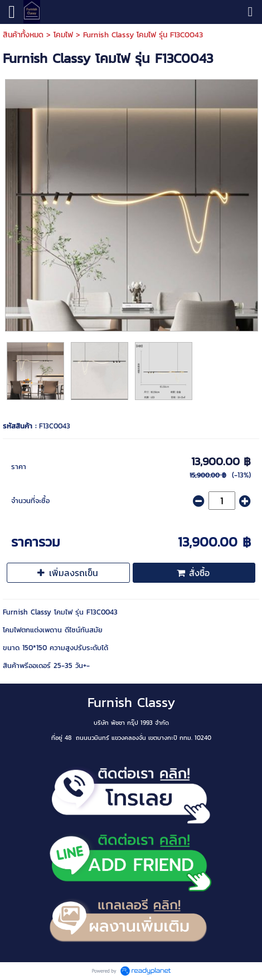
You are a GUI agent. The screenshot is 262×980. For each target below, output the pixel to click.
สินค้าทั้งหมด (23, 35)
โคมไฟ (63, 35)
